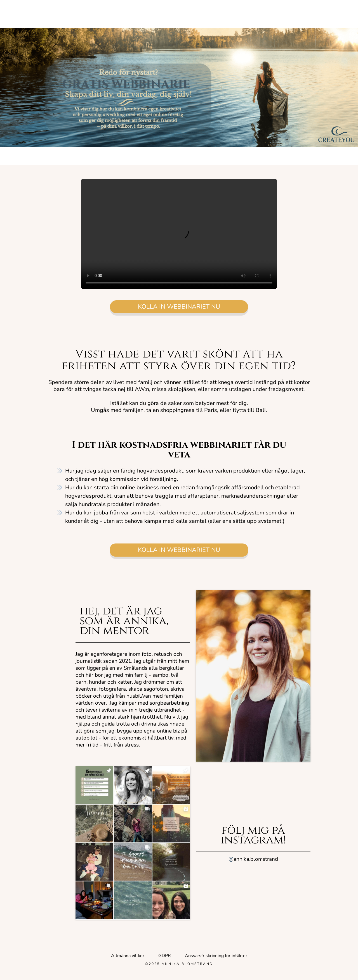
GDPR (165, 956)
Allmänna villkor (128, 956)
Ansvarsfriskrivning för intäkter (216, 956)
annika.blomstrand (253, 859)
